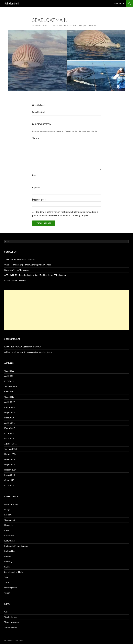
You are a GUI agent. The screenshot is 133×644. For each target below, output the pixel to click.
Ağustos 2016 (11, 444)
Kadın (7, 530)
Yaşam (7, 593)
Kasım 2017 (10, 407)
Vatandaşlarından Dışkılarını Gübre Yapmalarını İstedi (28, 265)
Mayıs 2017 (10, 412)
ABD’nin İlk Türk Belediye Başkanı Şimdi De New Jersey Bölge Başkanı (35, 275)
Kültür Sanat (10, 541)
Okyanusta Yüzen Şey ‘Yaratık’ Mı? (82, 26)
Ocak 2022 (9, 371)
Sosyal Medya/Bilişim (14, 572)
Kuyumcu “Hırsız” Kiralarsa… (17, 270)
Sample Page (119, 3)
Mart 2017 (9, 418)
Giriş (6, 612)
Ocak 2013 (9, 480)
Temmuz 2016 (11, 449)
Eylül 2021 (9, 381)
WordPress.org (11, 627)
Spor (6, 577)
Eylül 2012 (9, 485)
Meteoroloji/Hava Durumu (16, 546)
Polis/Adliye (10, 551)
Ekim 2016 (9, 433)
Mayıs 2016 (10, 459)
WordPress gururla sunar (14, 640)
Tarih (7, 582)
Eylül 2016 (9, 438)
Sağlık (7, 567)
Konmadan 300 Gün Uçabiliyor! (18, 347)
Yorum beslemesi (12, 622)
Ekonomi (8, 515)
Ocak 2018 (9, 397)
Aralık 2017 (9, 402)
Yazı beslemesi (11, 617)
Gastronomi (10, 520)
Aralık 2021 (9, 376)
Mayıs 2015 (10, 464)
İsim (35, 175)
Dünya (7, 509)
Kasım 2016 (10, 428)
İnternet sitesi (39, 200)
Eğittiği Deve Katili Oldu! (15, 280)
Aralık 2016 (9, 423)
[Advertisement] (66, 310)
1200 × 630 (57, 26)
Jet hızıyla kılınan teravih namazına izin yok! (23, 352)
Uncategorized (11, 588)
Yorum (36, 138)
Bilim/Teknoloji (11, 504)
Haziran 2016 (10, 454)
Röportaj (8, 562)
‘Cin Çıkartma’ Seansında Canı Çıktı (20, 259)
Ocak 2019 (9, 392)
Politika (8, 556)
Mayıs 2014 (10, 475)
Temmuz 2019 (11, 386)
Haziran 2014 (10, 470)
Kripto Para (9, 535)
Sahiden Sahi (12, 3)
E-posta (37, 187)
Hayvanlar (9, 525)
